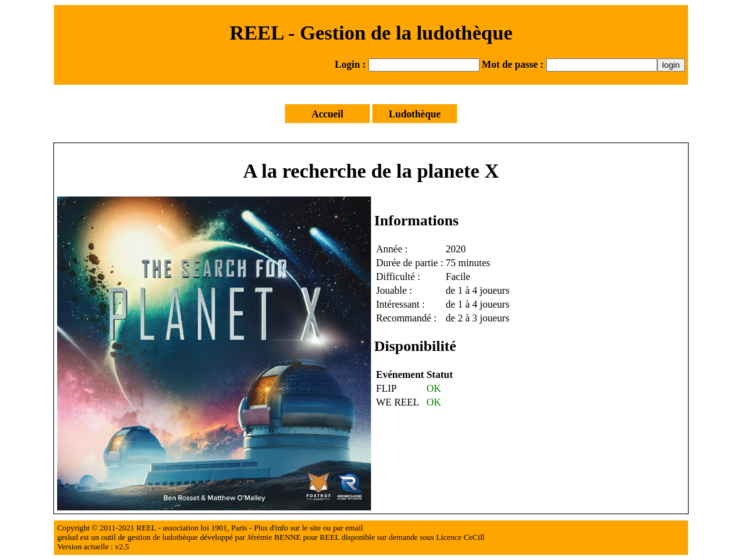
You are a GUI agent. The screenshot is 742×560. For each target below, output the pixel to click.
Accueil (327, 114)
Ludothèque (415, 114)
